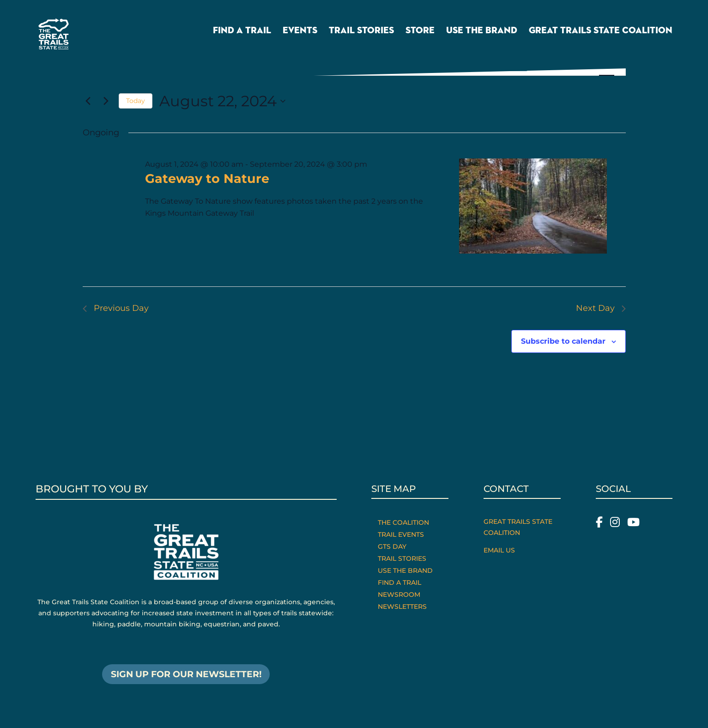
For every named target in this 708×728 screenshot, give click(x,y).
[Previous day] (88, 101)
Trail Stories (361, 34)
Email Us (499, 550)
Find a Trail (242, 34)
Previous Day (116, 308)
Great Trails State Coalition (601, 34)
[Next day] (106, 101)
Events (300, 34)
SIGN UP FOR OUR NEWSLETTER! (186, 675)
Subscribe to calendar (563, 341)
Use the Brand (482, 34)
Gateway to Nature (207, 179)
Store (420, 34)
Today (136, 101)
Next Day (601, 308)
